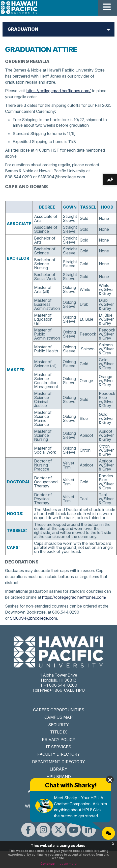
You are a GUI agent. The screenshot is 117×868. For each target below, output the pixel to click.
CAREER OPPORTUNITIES (59, 710)
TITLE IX (58, 732)
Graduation (23, 29)
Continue (48, 864)
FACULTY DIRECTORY (59, 754)
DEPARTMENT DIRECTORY (58, 762)
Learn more (68, 864)
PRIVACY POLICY (59, 740)
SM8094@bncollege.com (33, 618)
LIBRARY (58, 769)
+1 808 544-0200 (60, 685)
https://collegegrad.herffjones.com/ (59, 91)
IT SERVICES (58, 747)
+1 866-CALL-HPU (67, 690)
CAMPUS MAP (58, 717)
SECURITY (58, 725)
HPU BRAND (59, 777)
